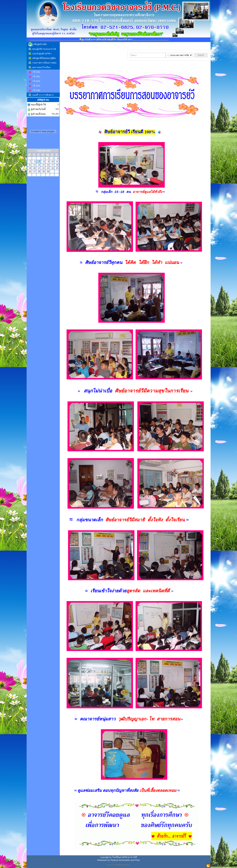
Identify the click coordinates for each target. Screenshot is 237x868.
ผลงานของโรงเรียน (41, 67)
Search (201, 55)
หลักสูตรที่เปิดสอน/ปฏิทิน (44, 58)
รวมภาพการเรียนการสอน (44, 63)
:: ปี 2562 (36, 72)
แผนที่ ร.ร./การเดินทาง (43, 95)
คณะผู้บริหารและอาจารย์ (44, 49)
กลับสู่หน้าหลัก (40, 44)
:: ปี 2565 (36, 86)
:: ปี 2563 (36, 77)
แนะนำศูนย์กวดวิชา (42, 54)
